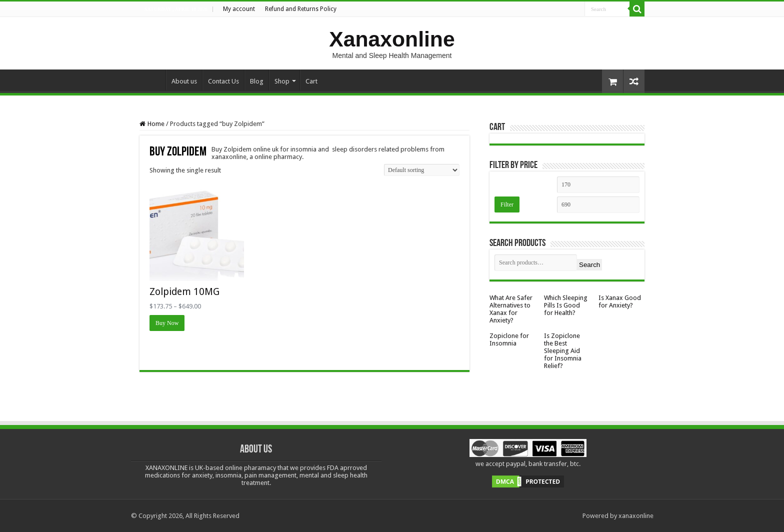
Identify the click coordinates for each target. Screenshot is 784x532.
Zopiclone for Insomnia (509, 339)
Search (589, 265)
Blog (257, 81)
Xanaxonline (392, 39)
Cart (311, 81)
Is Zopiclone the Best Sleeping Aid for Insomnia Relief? (563, 351)
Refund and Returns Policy (301, 9)
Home (152, 80)
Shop (282, 81)
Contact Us (223, 81)
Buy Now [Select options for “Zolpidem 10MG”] (167, 323)
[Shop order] (422, 170)
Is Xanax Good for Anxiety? (620, 301)
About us (184, 81)
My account (239, 9)
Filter (507, 204)
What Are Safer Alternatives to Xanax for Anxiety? (511, 309)
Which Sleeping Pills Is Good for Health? (566, 305)
